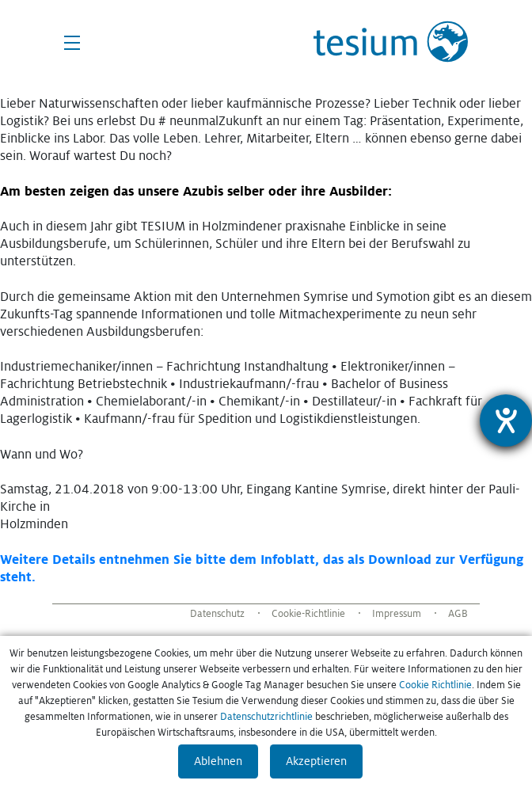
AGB (458, 614)
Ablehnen (218, 761)
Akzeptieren (316, 761)
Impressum (397, 614)
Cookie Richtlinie (435, 685)
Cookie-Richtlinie (308, 614)
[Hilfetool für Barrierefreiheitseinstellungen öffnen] (506, 421)
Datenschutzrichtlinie (266, 717)
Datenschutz (217, 614)
